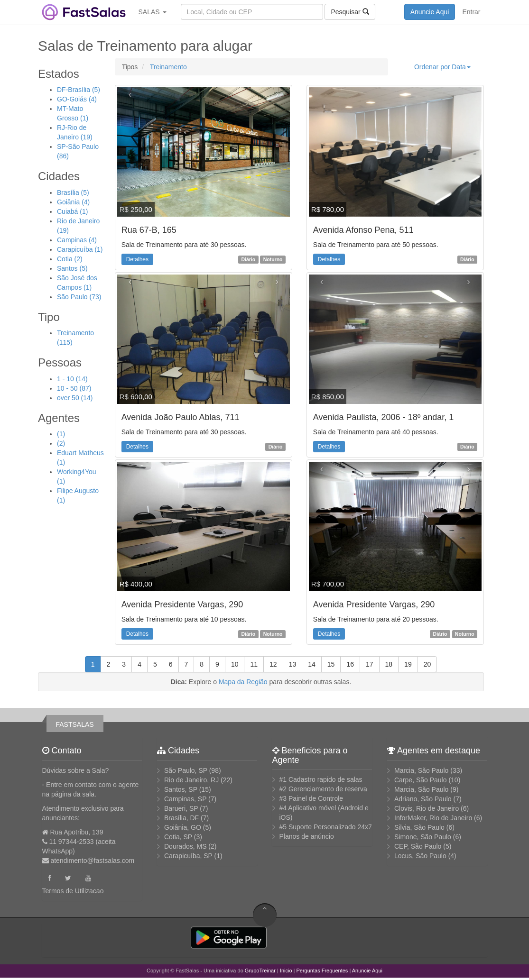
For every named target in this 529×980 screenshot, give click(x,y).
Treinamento (167, 67)
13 (293, 664)
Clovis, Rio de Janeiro (427, 808)
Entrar (471, 12)
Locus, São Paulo (420, 856)
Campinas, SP (185, 799)
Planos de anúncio (307, 836)
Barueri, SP (181, 808)
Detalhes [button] (137, 259)
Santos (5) (72, 268)
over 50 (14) (75, 398)
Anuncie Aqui (430, 12)
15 (331, 664)
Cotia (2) (70, 259)
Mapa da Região (243, 682)
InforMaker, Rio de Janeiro (433, 818)
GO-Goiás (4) (77, 99)
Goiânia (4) (73, 202)
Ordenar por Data (442, 67)
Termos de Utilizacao (73, 891)
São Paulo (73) (79, 297)
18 (389, 664)
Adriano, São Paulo (423, 799)
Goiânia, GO (183, 827)
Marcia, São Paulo (421, 770)
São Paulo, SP (186, 770)
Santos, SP (181, 789)
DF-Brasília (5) (79, 90)
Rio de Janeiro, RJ (191, 780)
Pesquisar (350, 12)
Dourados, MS (185, 846)
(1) (61, 434)
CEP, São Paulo (418, 846)
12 (273, 664)
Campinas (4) (77, 240)
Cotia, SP (178, 837)
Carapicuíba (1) (80, 249)
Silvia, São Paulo (419, 827)
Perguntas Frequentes (322, 971)
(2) (61, 443)
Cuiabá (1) (72, 211)
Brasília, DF (181, 818)
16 (350, 664)
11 (254, 664)
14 (312, 664)
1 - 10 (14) (72, 379)
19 (408, 664)
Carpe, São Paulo (421, 780)
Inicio (286, 971)
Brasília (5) (73, 192)
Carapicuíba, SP (188, 856)
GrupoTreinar (260, 971)
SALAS (153, 12)
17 (370, 664)
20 (427, 664)
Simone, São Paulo (423, 837)
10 (235, 664)
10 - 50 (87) (74, 388)
